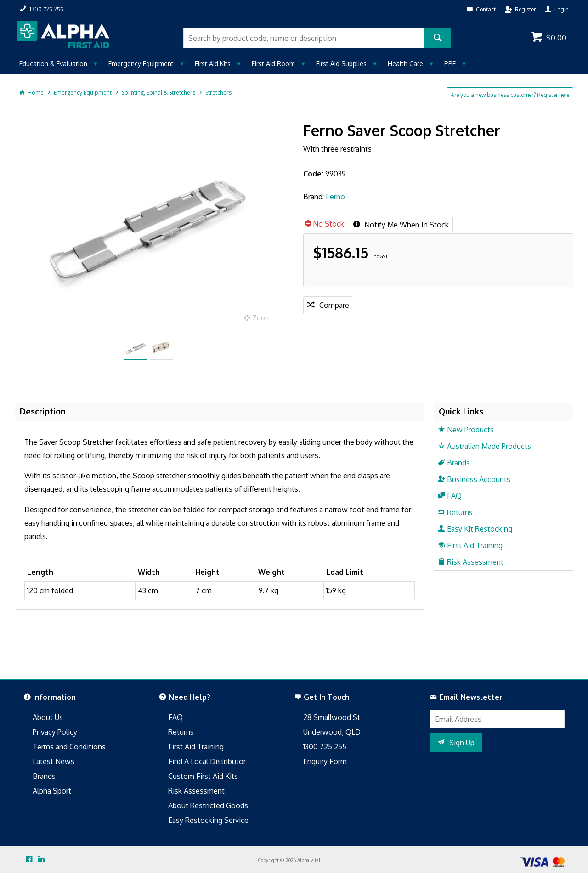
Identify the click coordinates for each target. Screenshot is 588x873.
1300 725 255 (325, 747)
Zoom (262, 318)
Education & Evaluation (53, 64)
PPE (450, 64)
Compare (334, 305)
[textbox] (304, 38)
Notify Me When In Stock (406, 225)
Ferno (335, 197)
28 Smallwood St (332, 717)
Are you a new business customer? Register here (510, 95)
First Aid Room (273, 64)
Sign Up (462, 743)
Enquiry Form (325, 761)
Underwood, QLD (332, 732)
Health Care (405, 64)
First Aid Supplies (341, 64)
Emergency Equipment (141, 64)
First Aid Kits (213, 64)
